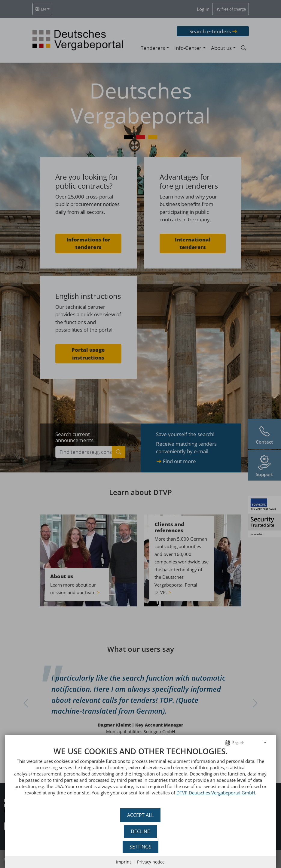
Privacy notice (151, 862)
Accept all (141, 815)
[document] (140, 775)
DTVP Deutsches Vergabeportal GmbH (173, 793)
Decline (141, 831)
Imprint (124, 862)
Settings (140, 847)
